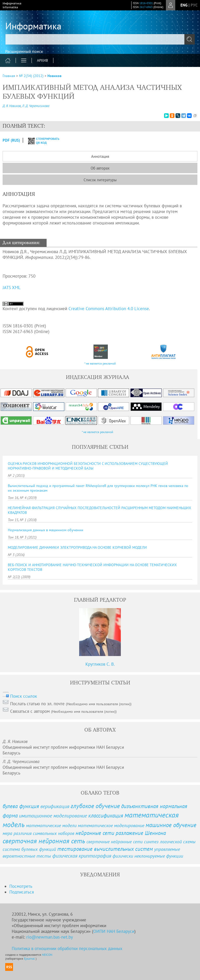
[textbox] (100, 39)
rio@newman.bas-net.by (50, 937)
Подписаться (22, 892)
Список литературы (100, 180)
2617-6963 (146, 7)
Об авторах (100, 168)
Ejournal (30, 959)
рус (194, 5)
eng (184, 5)
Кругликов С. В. (100, 664)
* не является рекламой (100, 363)
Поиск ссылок (24, 696)
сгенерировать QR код (40, 141)
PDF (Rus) (11, 140)
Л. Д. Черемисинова (36, 106)
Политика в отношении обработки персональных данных (67, 948)
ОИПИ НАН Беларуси (114, 931)
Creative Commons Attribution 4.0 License (109, 309)
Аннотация (100, 156)
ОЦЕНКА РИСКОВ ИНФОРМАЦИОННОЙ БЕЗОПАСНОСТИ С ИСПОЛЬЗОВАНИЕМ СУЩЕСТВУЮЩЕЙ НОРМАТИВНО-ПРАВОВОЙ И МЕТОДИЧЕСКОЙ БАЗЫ (88, 466)
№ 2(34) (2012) (31, 76)
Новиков (54, 76)
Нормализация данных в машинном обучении (46, 530)
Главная (9, 76)
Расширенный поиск (24, 51)
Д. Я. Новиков (12, 106)
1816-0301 (146, 3)
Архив (42, 60)
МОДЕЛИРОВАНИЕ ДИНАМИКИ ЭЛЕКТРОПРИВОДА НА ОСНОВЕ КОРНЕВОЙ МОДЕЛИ (77, 547)
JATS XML (12, 288)
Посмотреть (21, 886)
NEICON (47, 955)
